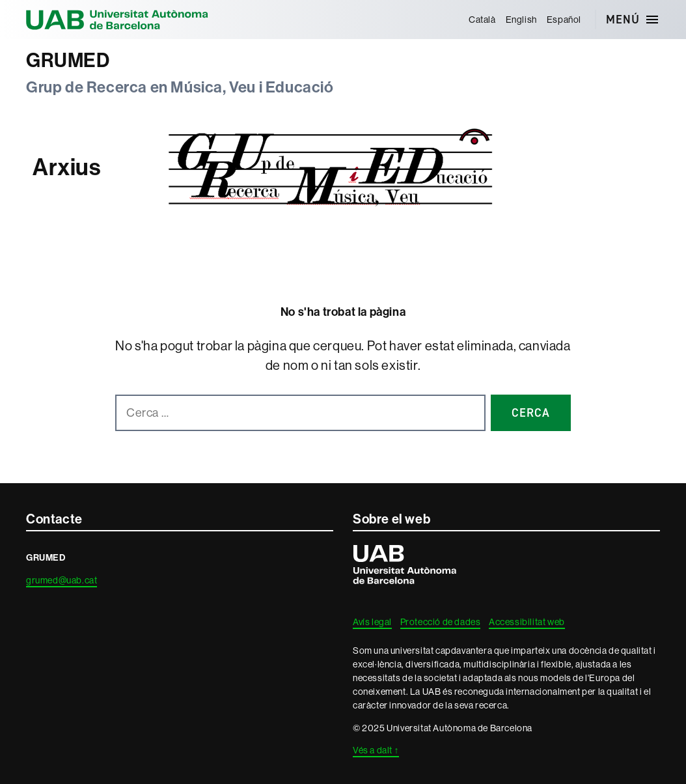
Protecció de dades (441, 622)
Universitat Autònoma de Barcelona (117, 20)
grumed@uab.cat (62, 580)
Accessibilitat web (527, 622)
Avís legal (372, 622)
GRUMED (68, 61)
